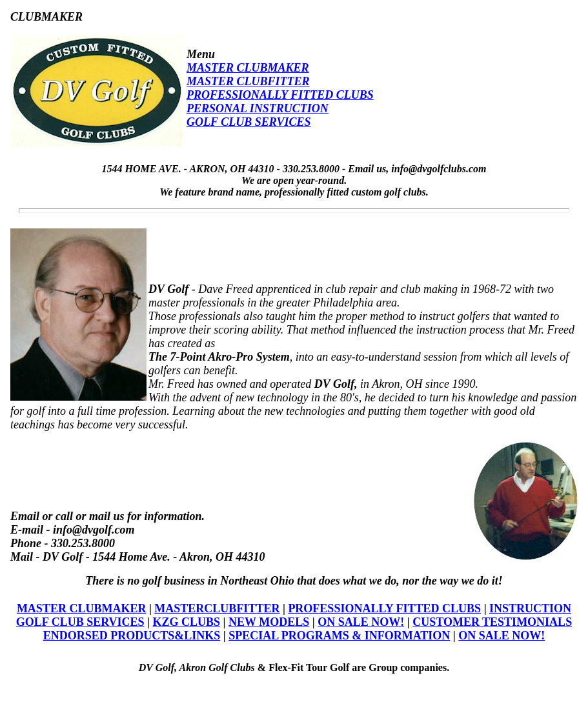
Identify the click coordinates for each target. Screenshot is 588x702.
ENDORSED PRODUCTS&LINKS (132, 636)
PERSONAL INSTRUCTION (258, 108)
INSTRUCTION (530, 608)
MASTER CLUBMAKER (248, 68)
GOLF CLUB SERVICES (248, 122)
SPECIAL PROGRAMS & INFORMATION (339, 636)
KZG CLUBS (187, 622)
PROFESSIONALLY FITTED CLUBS (280, 95)
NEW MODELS (269, 622)
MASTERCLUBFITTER (217, 608)
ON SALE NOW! (361, 622)
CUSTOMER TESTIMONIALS (492, 622)
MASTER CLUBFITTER (248, 81)
